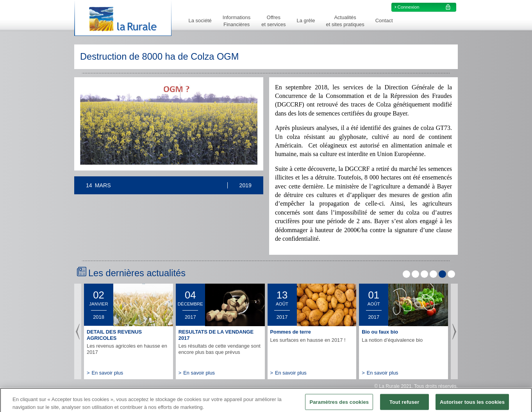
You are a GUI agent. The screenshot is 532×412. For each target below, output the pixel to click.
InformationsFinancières (237, 21)
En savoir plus (105, 373)
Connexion (425, 7)
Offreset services (273, 21)
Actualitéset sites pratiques (345, 21)
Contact (384, 20)
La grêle (306, 20)
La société (200, 20)
